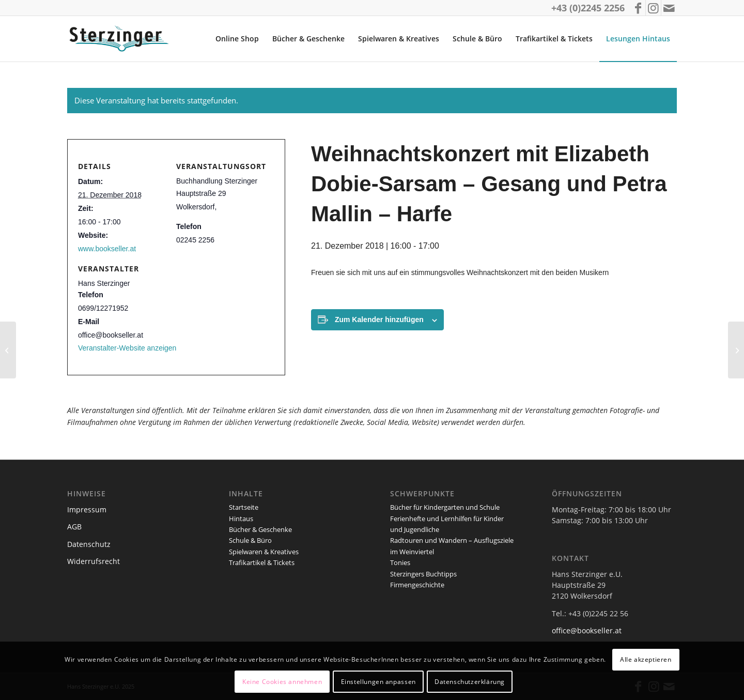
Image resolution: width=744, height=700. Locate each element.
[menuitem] (237, 39)
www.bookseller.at (107, 249)
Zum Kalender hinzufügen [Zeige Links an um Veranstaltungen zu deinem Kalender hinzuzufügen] (379, 319)
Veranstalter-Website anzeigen (127, 348)
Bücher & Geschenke (260, 529)
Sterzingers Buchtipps (423, 574)
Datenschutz (89, 544)
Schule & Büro (250, 540)
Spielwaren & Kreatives (264, 552)
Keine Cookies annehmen (282, 682)
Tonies (400, 562)
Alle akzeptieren (646, 659)
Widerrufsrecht (94, 561)
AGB (74, 527)
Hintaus (241, 519)
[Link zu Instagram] (653, 8)
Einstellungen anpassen (378, 682)
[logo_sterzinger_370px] (121, 39)
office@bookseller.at (587, 630)
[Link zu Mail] (669, 8)
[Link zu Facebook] (638, 8)
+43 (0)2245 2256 (588, 8)
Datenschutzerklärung (470, 682)
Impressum (87, 509)
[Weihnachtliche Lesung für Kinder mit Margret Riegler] (8, 350)
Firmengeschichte (417, 585)
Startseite (244, 507)
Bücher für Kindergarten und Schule (445, 507)
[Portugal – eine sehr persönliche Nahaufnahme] (736, 350)
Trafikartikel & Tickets (262, 562)
